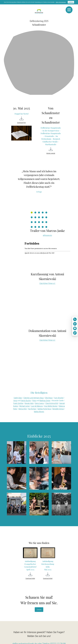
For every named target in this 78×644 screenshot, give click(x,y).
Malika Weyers (39, 412)
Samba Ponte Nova (44, 409)
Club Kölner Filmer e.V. (47, 283)
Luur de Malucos (37, 406)
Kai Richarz (32, 409)
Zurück (39, 610)
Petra (34, 401)
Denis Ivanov (39, 403)
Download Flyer (21, 123)
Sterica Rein (23, 409)
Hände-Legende (51, 153)
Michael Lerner (25, 406)
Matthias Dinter (45, 401)
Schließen (71, 2)
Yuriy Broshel (59, 398)
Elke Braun (49, 398)
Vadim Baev (18, 398)
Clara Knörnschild (52, 403)
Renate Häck (29, 403)
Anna (15, 401)
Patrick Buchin (26, 401)
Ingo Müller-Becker (51, 406)
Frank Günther (18, 403)
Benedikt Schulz (58, 409)
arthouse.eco (47, 235)
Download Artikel (30, 578)
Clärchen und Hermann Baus (34, 398)
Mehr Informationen (61, 2)
